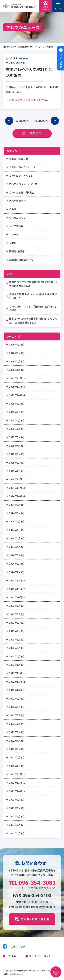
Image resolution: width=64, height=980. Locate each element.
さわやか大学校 (46, 46)
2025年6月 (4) (17, 429)
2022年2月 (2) (17, 757)
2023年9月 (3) (17, 606)
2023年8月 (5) (17, 614)
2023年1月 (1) (17, 665)
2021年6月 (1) (17, 816)
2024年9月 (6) (17, 505)
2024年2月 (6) (17, 564)
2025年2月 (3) (17, 463)
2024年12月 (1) (17, 479)
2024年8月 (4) (17, 513)
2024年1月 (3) (17, 572)
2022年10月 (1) (17, 690)
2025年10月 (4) (17, 395)
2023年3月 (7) (17, 648)
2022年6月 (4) (17, 724)
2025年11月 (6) (17, 387)
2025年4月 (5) (17, 446)
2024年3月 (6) (17, 555)
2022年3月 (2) (17, 749)
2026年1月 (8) (17, 370)
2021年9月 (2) (17, 799)
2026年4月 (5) (17, 344)
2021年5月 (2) (17, 825)
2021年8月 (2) (17, 808)
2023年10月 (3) (17, 597)
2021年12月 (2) (17, 774)
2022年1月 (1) (17, 766)
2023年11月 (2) (17, 589)
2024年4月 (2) (17, 547)
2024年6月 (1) (17, 530)
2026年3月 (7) (17, 353)
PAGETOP (56, 972)
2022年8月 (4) (17, 707)
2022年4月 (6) (17, 741)
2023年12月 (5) (17, 580)
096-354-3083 (32, 883)
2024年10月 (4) (17, 496)
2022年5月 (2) (17, 732)
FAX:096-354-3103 (32, 895)
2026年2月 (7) (17, 361)
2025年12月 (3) (17, 378)
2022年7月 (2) (17, 715)
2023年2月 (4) (17, 656)
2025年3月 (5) (17, 454)
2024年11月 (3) (17, 488)
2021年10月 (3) (17, 791)
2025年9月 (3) (17, 403)
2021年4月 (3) (17, 833)
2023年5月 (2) (17, 639)
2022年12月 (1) (17, 673)
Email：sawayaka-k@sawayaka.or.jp (32, 907)
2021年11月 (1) (17, 783)
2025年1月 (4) (17, 471)
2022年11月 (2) (17, 682)
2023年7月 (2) (17, 623)
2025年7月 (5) (17, 420)
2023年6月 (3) (17, 631)
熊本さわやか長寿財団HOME (18, 46)
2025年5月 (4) (17, 437)
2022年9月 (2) (17, 698)
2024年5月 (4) (17, 538)
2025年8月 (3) (17, 412)
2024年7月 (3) (17, 521)
